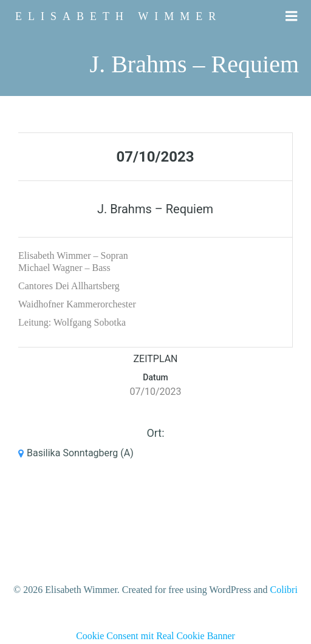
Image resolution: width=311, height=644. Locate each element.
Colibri (284, 590)
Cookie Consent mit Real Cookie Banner (155, 636)
